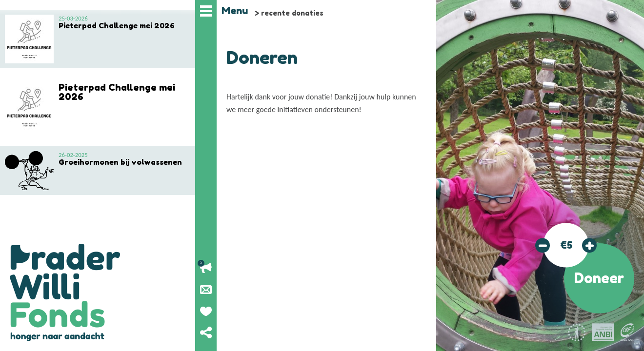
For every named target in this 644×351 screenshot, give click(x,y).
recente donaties (292, 13)
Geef (206, 311)
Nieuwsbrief (206, 290)
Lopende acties (206, 268)
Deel (206, 332)
